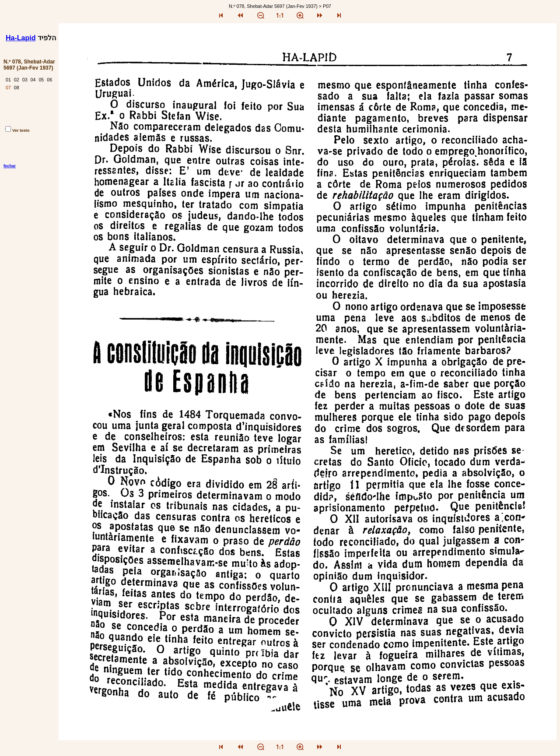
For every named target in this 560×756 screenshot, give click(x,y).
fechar (10, 166)
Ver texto (17, 130)
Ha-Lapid (21, 38)
